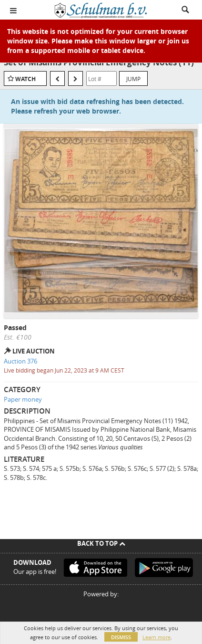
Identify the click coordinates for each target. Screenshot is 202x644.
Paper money (23, 399)
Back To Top (101, 543)
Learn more (157, 637)
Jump (133, 79)
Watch (25, 79)
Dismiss (121, 637)
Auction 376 (20, 361)
